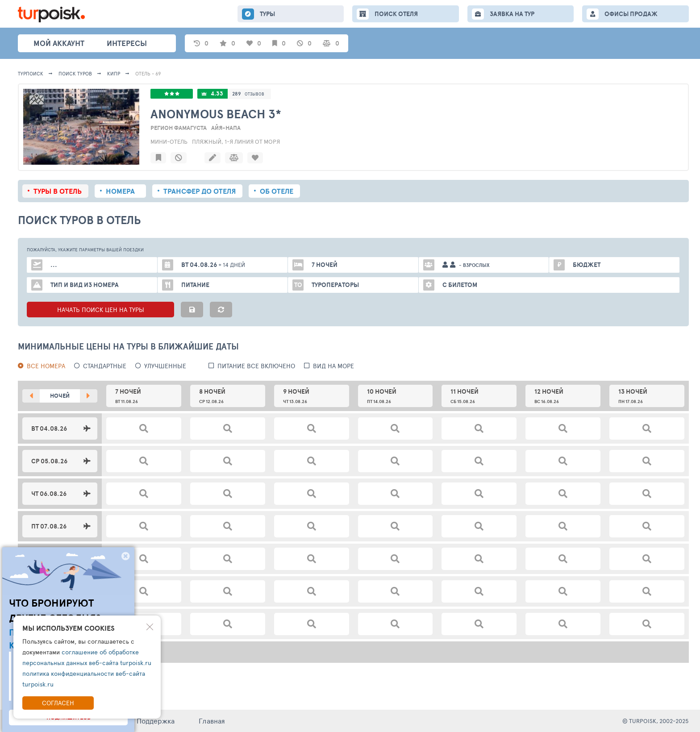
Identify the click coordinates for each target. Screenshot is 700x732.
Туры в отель (58, 191)
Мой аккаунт (59, 43)
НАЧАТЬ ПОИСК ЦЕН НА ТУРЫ (101, 310)
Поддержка (156, 721)
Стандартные (105, 366)
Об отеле (277, 191)
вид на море (333, 366)
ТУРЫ (267, 14)
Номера (120, 191)
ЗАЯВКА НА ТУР (512, 14)
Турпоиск (31, 73)
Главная (212, 721)
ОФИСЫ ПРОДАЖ (631, 14)
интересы (127, 43)
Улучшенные (165, 366)
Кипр (114, 73)
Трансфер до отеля (200, 191)
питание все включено (256, 366)
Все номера (46, 366)
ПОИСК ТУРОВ (75, 73)
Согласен (58, 703)
